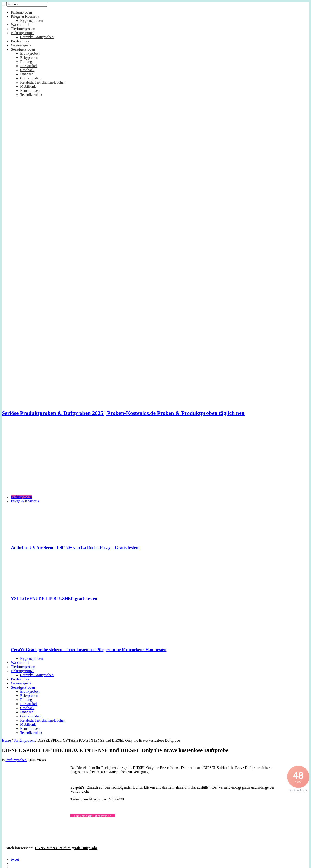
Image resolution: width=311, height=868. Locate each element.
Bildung (26, 62)
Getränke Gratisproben (37, 37)
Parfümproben (22, 12)
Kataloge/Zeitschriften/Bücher (42, 82)
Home (6, 740)
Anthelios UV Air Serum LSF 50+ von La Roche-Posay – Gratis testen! (75, 548)
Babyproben (29, 58)
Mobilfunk (28, 86)
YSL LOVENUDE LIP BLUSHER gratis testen (54, 599)
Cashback (27, 70)
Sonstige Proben (23, 49)
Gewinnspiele (21, 45)
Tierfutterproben (23, 29)
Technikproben (31, 95)
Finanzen (27, 74)
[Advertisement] (156, 459)
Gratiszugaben (31, 78)
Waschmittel (20, 25)
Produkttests (20, 41)
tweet (15, 859)
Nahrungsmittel (22, 33)
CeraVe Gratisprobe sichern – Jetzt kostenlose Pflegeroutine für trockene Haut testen (89, 650)
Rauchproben (30, 91)
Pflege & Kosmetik (25, 16)
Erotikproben (30, 53)
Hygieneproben (31, 20)
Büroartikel (28, 66)
